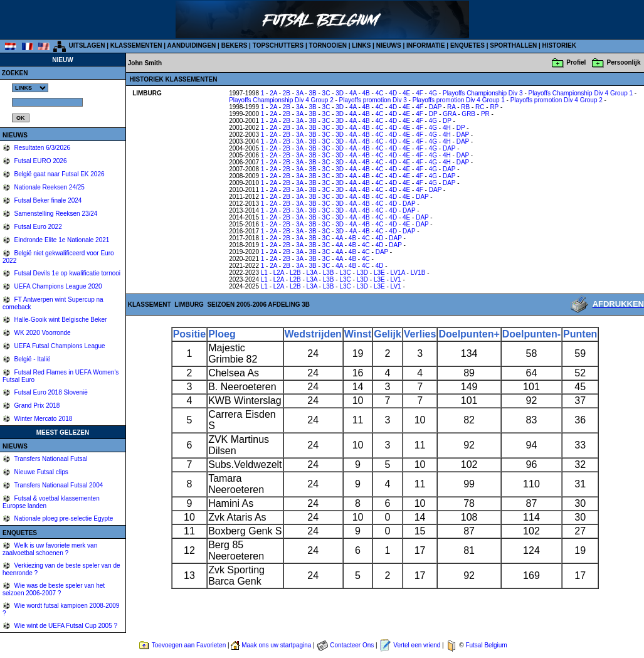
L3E (379, 273)
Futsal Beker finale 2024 (47, 200)
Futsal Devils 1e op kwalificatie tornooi (66, 273)
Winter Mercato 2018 (43, 419)
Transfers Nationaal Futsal (50, 459)
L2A (279, 273)
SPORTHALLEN (513, 45)
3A (300, 93)
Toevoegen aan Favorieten (189, 645)
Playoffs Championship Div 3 (483, 93)
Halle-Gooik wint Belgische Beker (60, 320)
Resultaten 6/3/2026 (41, 148)
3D (340, 93)
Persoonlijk (624, 62)
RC (480, 107)
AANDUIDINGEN (192, 45)
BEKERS (235, 45)
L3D (362, 273)
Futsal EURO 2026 (40, 161)
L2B (295, 273)
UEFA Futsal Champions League (59, 346)
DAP (435, 107)
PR (485, 114)
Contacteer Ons (352, 645)
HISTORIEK (559, 45)
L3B (329, 273)
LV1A (398, 273)
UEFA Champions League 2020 (57, 286)
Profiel (576, 62)
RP (494, 107)
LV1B (418, 273)
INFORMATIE (425, 45)
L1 (264, 273)
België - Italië (32, 359)
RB (465, 107)
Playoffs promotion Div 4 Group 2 (557, 100)
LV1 (396, 279)
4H (447, 128)
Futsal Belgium (486, 645)
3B (312, 93)
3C (326, 93)
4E (406, 93)
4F (420, 93)
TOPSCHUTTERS (278, 45)
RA (451, 107)
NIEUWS (389, 45)
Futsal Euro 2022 (37, 227)
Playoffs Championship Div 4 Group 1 (581, 93)
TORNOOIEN (328, 45)
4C (380, 93)
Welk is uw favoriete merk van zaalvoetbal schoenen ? (50, 549)
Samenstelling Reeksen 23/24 (55, 214)
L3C (345, 273)
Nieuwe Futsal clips (40, 472)
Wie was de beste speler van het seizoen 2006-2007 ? (54, 589)
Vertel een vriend (417, 645)
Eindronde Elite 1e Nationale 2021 (61, 240)
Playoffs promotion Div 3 (373, 100)
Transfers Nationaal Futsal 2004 (58, 485)
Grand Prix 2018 (36, 406)
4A (353, 93)
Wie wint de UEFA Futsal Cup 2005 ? (65, 626)
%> (30, 88)
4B (366, 93)
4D (393, 93)
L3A (312, 273)
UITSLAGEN (87, 45)
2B (287, 93)
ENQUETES (467, 45)
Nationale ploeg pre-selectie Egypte (63, 518)
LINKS (361, 45)
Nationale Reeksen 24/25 (49, 187)
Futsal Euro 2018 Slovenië (50, 392)
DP (433, 114)
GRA (449, 114)
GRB (468, 114)
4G (433, 93)
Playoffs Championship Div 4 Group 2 (281, 100)
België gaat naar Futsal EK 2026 (59, 174)
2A (273, 93)
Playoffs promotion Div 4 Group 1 (459, 100)
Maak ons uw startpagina (276, 645)
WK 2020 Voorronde (42, 333)
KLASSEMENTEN (136, 45)
